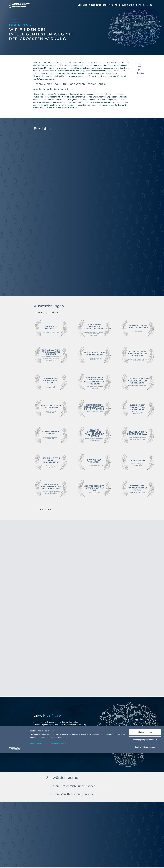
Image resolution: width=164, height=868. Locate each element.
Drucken (139, 73)
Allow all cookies (145, 847)
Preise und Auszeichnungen (17, 23)
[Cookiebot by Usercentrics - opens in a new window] (15, 864)
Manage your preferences (145, 854)
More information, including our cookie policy (49, 858)
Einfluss (14, 32)
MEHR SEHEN (43, 510)
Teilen (139, 66)
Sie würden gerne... (18, 36)
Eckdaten (15, 19)
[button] (83, 5)
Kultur (13, 28)
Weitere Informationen (44, 738)
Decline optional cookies (145, 862)
